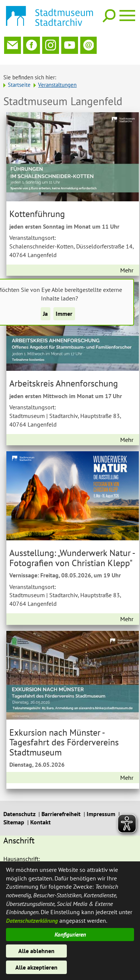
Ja (45, 314)
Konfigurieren (70, 934)
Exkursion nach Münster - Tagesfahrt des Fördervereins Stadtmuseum (64, 740)
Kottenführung (37, 212)
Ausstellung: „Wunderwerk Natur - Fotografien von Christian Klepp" (72, 556)
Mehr (127, 268)
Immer (64, 314)
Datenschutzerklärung (32, 921)
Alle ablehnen (36, 951)
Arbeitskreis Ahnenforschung (64, 381)
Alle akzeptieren (36, 967)
